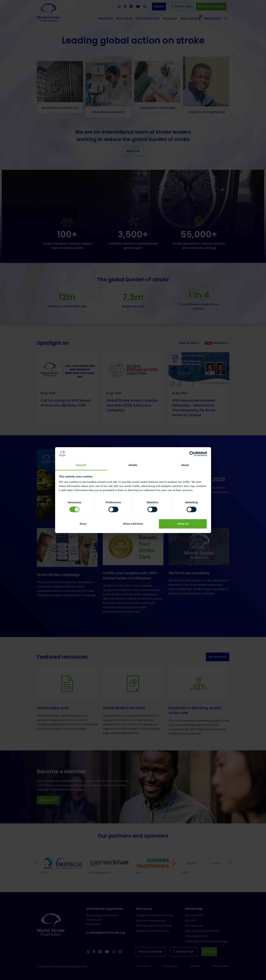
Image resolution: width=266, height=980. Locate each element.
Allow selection (133, 524)
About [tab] (185, 465)
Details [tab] (133, 465)
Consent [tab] (81, 465)
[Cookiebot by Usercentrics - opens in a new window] (192, 454)
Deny (83, 524)
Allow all (183, 524)
